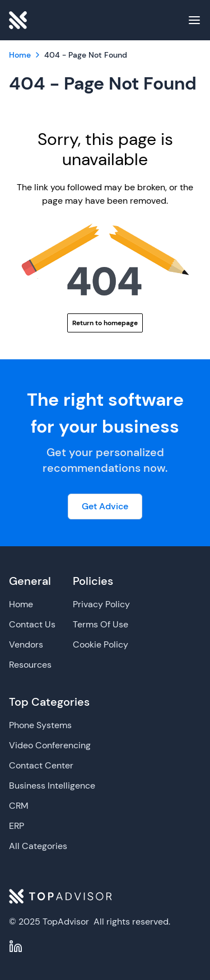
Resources (30, 665)
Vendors (26, 644)
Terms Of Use (101, 624)
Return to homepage (105, 323)
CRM (19, 806)
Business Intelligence (52, 786)
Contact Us (32, 624)
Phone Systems (40, 725)
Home (21, 604)
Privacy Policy (101, 604)
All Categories (38, 846)
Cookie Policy (101, 644)
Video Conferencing (50, 745)
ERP (17, 826)
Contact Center (41, 765)
